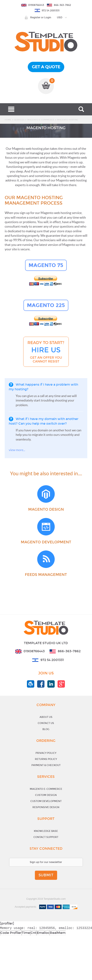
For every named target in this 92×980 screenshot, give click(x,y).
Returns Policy (46, 759)
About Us (46, 717)
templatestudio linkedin (51, 684)
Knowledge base (46, 831)
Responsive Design (46, 807)
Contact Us (46, 723)
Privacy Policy (46, 753)
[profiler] (7, 923)
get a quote (46, 67)
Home (8, 120)
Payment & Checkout (46, 765)
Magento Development (46, 542)
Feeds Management (46, 575)
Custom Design (46, 795)
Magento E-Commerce (41, 120)
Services (19, 120)
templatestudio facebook (41, 684)
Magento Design (46, 509)
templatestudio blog (31, 684)
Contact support (46, 837)
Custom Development (46, 801)
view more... (17, 450)
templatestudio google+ (61, 684)
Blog (46, 729)
